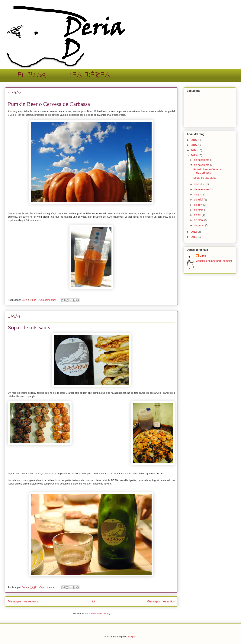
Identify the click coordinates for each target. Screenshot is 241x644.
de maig (199, 210)
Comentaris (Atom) (100, 613)
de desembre (202, 160)
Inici (92, 601)
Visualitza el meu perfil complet (214, 261)
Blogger (132, 637)
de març (199, 220)
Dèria (203, 256)
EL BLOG (32, 75)
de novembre (202, 165)
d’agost (199, 194)
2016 (194, 140)
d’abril (198, 215)
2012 (194, 232)
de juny (199, 205)
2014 (194, 150)
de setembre (202, 189)
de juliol (199, 200)
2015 (194, 145)
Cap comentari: (48, 300)
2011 (194, 237)
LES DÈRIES (90, 75)
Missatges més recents (23, 601)
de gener (199, 225)
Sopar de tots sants (29, 327)
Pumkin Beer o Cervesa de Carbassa (49, 104)
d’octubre (200, 184)
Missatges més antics (161, 601)
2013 (194, 155)
